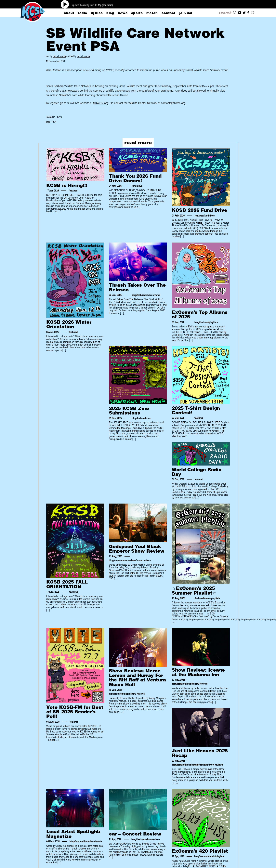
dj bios (97, 13)
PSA (54, 122)
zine (149, 418)
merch (152, 13)
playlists (213, 322)
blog (110, 13)
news (123, 13)
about (69, 13)
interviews (89, 841)
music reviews (129, 560)
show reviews (153, 295)
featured (73, 191)
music (117, 560)
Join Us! (186, 13)
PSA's (59, 117)
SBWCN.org (101, 103)
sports (137, 13)
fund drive (137, 186)
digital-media (59, 56)
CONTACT (169, 13)
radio (83, 13)
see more (107, 5)
